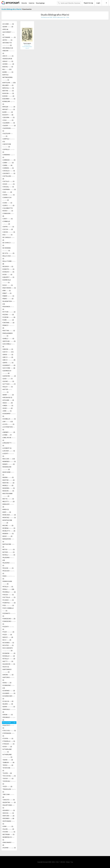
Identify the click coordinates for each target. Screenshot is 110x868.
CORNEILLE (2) (6, 223)
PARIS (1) (9, 577)
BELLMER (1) (8, 85)
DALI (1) (7, 235)
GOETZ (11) (8, 352)
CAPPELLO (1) (8, 151)
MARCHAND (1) (8, 473)
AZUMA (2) (8, 64)
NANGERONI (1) (8, 540)
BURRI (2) (8, 112)
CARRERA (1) (8, 168)
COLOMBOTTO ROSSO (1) (8, 209)
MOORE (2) (8, 525)
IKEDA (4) (8, 403)
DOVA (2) (7, 274)
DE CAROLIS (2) (8, 239)
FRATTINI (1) (9, 331)
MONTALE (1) (9, 517)
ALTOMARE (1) (9, 37)
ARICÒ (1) (8, 56)
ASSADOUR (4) (7, 59)
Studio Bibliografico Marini (11, 9)
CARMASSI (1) (9, 160)
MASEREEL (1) (9, 488)
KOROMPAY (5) (9, 415)
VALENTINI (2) (9, 802)
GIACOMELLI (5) (9, 345)
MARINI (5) (8, 477)
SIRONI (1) (8, 715)
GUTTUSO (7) (9, 384)
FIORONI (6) (9, 317)
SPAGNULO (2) (9, 719)
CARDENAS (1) (9, 156)
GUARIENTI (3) (9, 365)
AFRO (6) (5, 29)
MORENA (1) (9, 528)
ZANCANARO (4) (8, 844)
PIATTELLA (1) (9, 597)
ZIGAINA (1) (9, 848)
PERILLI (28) (8, 589)
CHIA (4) (7, 192)
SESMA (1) (9, 707)
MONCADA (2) (9, 515)
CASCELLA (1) (9, 171)
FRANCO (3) (8, 327)
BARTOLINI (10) (9, 83)
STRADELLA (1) (9, 741)
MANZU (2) (9, 464)
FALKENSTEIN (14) (9, 303)
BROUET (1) (9, 109)
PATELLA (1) (8, 587)
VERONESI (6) (8, 818)
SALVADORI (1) (9, 664)
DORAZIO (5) (8, 272)
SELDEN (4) (8, 704)
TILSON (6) (7, 773)
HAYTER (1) (7, 391)
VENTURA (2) (8, 816)
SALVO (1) (6, 667)
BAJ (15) (7, 69)
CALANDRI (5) (9, 123)
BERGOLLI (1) (8, 88)
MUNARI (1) (8, 533)
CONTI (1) (8, 219)
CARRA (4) (7, 165)
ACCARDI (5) (8, 24)
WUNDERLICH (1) (8, 838)
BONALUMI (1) (9, 103)
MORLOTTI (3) (9, 531)
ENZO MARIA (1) (9, 288)
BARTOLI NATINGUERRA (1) (8, 77)
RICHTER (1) (8, 645)
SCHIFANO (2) (9, 691)
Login (98, 3)
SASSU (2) (7, 683)
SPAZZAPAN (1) (9, 723)
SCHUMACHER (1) (9, 697)
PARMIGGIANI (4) (7, 583)
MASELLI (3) (8, 485)
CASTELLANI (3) (9, 177)
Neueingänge (40, 3)
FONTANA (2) (8, 323)
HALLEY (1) (8, 387)
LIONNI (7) (7, 435)
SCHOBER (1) (9, 693)
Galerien (32, 3)
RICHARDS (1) (8, 643)
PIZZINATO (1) (9, 615)
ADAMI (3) (8, 27)
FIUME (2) (8, 320)
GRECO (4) (9, 360)
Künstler (24, 3)
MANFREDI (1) (9, 461)
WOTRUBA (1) (8, 834)
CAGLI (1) (8, 120)
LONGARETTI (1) (9, 444)
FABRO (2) (8, 299)
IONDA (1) (8, 405)
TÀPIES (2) (8, 765)
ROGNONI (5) (9, 653)
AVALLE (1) (8, 61)
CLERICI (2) (8, 205)
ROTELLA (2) (9, 659)
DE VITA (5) (8, 253)
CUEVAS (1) (9, 232)
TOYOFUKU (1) (9, 782)
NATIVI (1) (9, 549)
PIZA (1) (8, 605)
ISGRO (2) (8, 408)
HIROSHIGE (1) (7, 397)
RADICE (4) (8, 637)
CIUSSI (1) (7, 203)
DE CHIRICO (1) (9, 244)
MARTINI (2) (8, 480)
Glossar (68, 862)
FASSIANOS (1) (8, 308)
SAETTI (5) (8, 661)
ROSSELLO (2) (9, 656)
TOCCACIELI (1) (9, 776)
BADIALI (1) (8, 67)
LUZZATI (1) (8, 455)
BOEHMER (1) (9, 99)
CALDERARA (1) (9, 130)
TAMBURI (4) (8, 762)
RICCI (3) (7, 640)
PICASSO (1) (8, 600)
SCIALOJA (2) (8, 701)
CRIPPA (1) (8, 227)
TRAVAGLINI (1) (9, 790)
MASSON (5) (8, 491)
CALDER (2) (9, 125)
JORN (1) (7, 411)
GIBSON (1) (8, 349)
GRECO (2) (8, 357)
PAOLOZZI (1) (8, 572)
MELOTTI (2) (8, 501)
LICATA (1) (8, 424)
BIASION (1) (8, 93)
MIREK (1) (6, 509)
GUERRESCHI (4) (7, 372)
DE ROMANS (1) (7, 249)
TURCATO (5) (9, 800)
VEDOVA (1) (8, 813)
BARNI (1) (8, 72)
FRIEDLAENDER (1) (8, 335)
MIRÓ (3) (7, 512)
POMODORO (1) (9, 623)
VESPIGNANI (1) (9, 822)
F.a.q (72, 862)
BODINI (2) (8, 96)
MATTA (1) (8, 499)
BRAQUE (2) (9, 107)
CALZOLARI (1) (8, 135)
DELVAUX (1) (8, 266)
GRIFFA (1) (8, 363)
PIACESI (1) (8, 595)
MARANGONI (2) (7, 468)
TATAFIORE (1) (9, 769)
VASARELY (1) (9, 810)
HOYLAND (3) (8, 400)
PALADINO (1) (9, 564)
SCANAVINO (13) (8, 687)
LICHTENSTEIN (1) (9, 428)
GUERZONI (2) (9, 376)
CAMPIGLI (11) (9, 140)
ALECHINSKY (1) (9, 33)
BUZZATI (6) (8, 115)
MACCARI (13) (9, 459)
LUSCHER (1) (9, 451)
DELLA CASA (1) (9, 257)
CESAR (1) (9, 184)
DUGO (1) (8, 285)
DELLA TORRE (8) (9, 262)
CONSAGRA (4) (8, 215)
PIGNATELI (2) (9, 603)
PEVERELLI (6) (9, 592)
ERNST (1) (7, 293)
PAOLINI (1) (8, 568)
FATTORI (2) (9, 312)
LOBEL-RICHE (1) (9, 439)
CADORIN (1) (8, 117)
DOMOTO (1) (8, 269)
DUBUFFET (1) (8, 277)
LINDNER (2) (9, 432)
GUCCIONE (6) (9, 368)
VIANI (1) (8, 826)
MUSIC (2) (7, 536)
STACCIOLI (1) (9, 730)
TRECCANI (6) (8, 796)
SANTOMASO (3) (7, 671)
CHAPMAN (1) (9, 189)
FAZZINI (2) (8, 315)
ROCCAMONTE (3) (8, 649)
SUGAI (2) (7, 747)
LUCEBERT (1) (7, 448)
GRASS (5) (8, 355)
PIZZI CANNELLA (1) (8, 609)
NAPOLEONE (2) (8, 545)
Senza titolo (27, 45)
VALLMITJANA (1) (9, 806)
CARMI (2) (8, 163)
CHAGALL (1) (8, 187)
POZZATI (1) (8, 628)
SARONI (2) (8, 675)
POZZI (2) (8, 632)
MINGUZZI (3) (8, 505)
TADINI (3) (8, 760)
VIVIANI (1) (9, 832)
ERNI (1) (7, 291)
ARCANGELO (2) (8, 48)
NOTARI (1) (8, 552)
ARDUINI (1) (8, 52)
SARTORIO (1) (8, 679)
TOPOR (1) (8, 778)
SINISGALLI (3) (9, 711)
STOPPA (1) (8, 738)
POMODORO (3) (9, 619)
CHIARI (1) (9, 195)
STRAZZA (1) (8, 744)
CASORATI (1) (9, 173)
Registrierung (88, 3)
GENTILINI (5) (9, 341)
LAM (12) (8, 422)
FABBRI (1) (8, 296)
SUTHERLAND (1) (7, 750)
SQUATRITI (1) (8, 727)
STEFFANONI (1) (8, 735)
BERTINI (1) (8, 91)
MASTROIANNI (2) (8, 495)
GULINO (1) (8, 381)
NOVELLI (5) (9, 555)
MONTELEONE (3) (7, 521)
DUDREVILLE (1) (7, 281)
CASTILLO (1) (8, 181)
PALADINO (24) (8, 559)
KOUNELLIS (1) (9, 419)
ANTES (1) (7, 40)
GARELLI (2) (8, 338)
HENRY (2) (8, 395)
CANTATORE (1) (7, 145)
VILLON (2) (8, 829)
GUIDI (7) (8, 379)
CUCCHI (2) (8, 229)
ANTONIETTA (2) (7, 44)
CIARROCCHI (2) (7, 199)
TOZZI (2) (7, 786)
